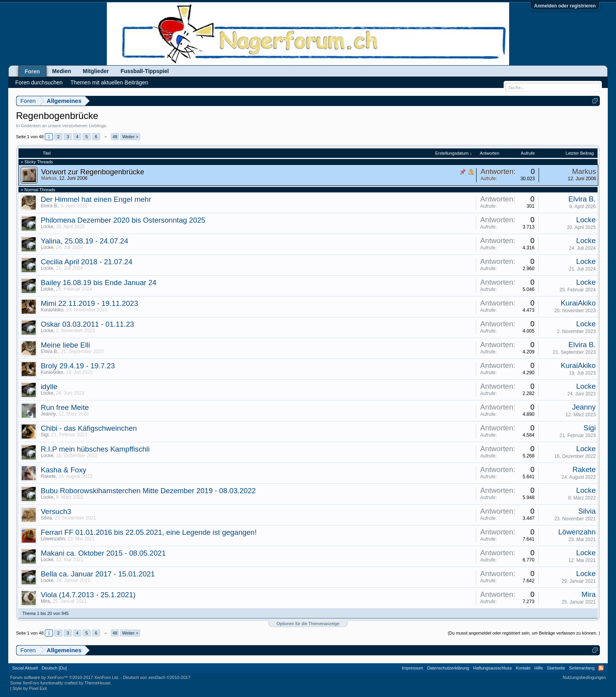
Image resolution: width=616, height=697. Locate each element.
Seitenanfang (582, 668)
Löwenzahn (53, 539)
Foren (32, 71)
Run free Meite (65, 407)
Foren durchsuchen (39, 82)
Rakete (48, 476)
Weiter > (130, 137)
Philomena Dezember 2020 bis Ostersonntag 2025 (123, 220)
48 (115, 137)
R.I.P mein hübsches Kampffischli (95, 449)
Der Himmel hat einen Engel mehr (96, 199)
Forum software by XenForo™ (65, 677)
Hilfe (539, 668)
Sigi (45, 435)
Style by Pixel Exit (30, 688)
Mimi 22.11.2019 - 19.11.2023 (90, 303)
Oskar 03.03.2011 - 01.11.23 (88, 324)
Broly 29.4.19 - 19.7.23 (78, 366)
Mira (45, 601)
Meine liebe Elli (65, 345)
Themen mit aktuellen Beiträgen (109, 82)
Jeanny (49, 414)
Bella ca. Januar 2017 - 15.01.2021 (98, 574)
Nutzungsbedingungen (584, 677)
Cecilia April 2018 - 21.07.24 (87, 262)
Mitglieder (96, 71)
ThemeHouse (97, 683)
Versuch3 (56, 511)
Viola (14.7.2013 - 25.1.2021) (88, 595)
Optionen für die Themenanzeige (308, 624)
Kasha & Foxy (64, 470)
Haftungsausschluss (492, 668)
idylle (49, 387)
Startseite (556, 668)
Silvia (47, 518)
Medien (62, 71)
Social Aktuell (25, 668)
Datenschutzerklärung (448, 668)
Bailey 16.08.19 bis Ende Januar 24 (99, 283)
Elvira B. (50, 206)
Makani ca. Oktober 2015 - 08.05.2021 (103, 553)
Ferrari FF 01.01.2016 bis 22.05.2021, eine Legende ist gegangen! (149, 532)
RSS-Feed (601, 668)
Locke (47, 227)
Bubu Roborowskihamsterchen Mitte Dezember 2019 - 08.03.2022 (148, 491)
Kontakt (523, 668)
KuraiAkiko (52, 310)
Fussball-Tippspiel (145, 71)
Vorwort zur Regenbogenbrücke (93, 172)
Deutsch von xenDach (157, 677)
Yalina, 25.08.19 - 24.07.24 (85, 241)
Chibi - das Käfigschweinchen (89, 428)
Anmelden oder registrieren (565, 6)
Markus (49, 178)
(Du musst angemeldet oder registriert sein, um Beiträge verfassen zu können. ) (524, 633)
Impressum (412, 668)
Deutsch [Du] (54, 668)
